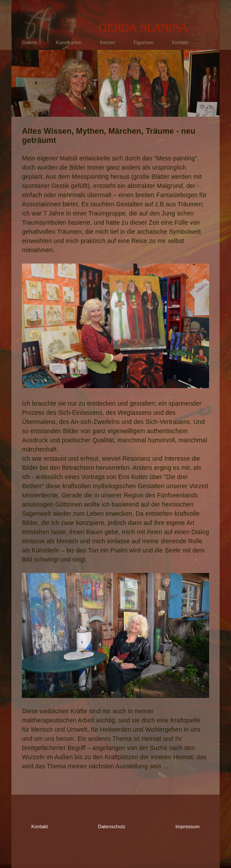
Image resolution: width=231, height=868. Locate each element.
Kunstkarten (69, 42)
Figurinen (143, 42)
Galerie (30, 42)
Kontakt (180, 42)
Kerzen (107, 42)
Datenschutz (112, 826)
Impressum (188, 826)
